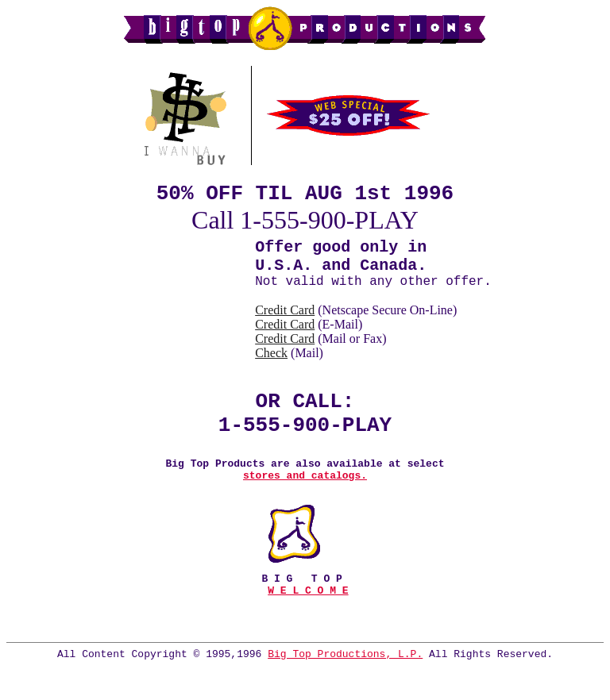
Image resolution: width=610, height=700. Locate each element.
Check (271, 362)
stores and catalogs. (305, 498)
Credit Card (285, 319)
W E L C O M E (308, 618)
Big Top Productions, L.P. (345, 687)
